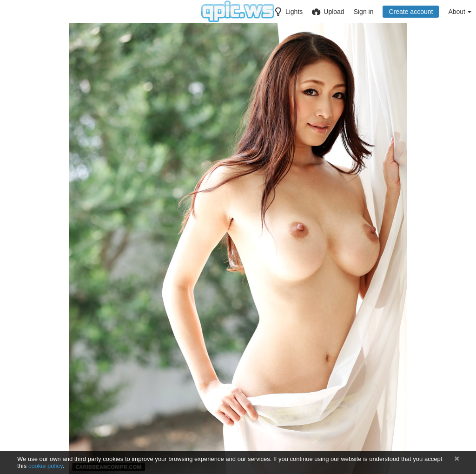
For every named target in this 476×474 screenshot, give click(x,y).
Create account (411, 12)
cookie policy (46, 466)
